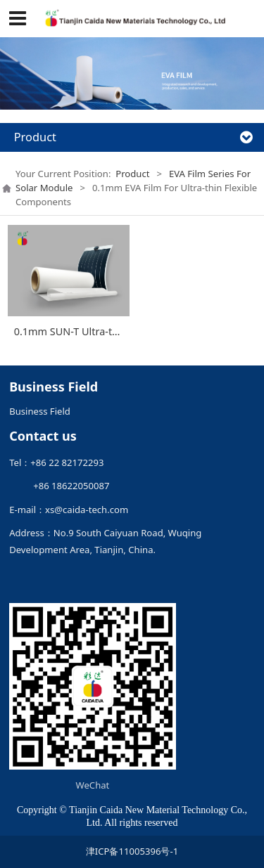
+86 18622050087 (59, 486)
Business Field (40, 411)
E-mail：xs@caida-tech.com (69, 510)
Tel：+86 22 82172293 (56, 462)
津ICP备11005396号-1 (132, 851)
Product (132, 174)
